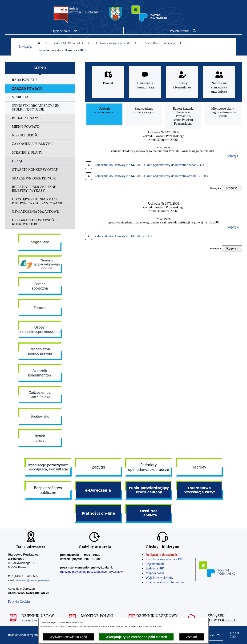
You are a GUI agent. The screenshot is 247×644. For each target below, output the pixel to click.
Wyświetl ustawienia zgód (68, 637)
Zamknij (192, 637)
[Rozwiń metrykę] (232, 188)
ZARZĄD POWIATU (72, 43)
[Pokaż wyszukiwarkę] (183, 31)
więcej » (233, 156)
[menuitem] (40, 80)
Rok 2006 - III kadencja (163, 43)
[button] (212, 635)
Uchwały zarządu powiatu (117, 43)
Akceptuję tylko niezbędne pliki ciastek (136, 637)
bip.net (234, 635)
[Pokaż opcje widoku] (64, 31)
